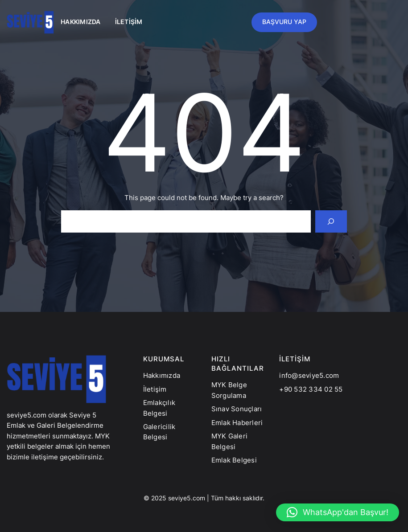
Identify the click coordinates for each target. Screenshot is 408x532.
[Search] (331, 221)
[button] (338, 512)
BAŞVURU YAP (284, 22)
